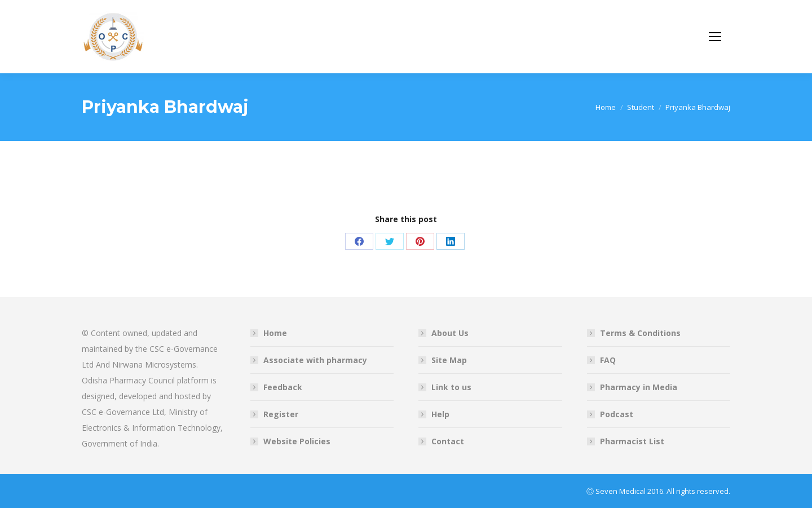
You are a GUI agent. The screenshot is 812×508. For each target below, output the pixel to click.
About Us (450, 333)
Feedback (283, 387)
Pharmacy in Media (639, 387)
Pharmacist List (632, 441)
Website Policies (297, 441)
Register (281, 414)
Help (440, 414)
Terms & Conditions (640, 333)
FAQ (608, 360)
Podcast (617, 414)
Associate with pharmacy (315, 360)
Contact (448, 441)
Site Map (449, 360)
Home (275, 333)
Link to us (451, 387)
